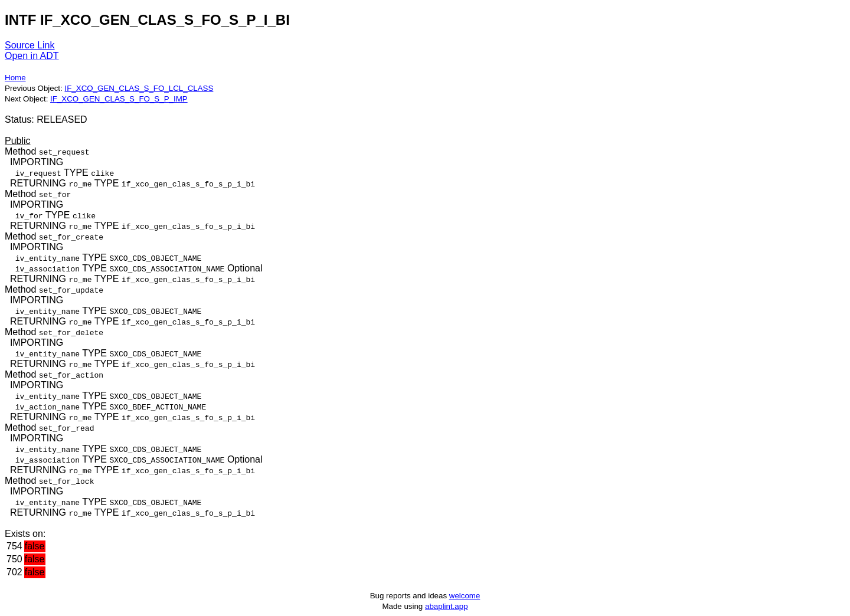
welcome (465, 596)
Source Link (30, 45)
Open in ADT (32, 56)
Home (15, 78)
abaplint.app (447, 606)
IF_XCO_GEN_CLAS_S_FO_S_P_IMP (119, 99)
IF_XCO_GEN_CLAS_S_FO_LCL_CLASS (139, 88)
